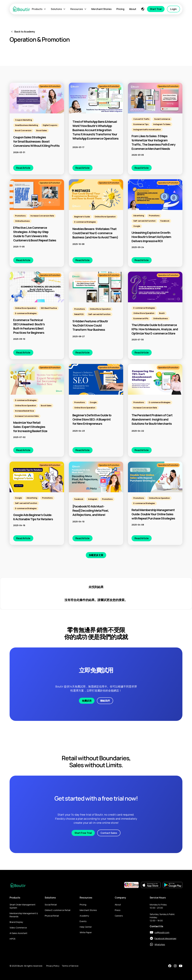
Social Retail (51, 905)
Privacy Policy (53, 966)
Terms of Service (70, 966)
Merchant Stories (101, 9)
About (133, 9)
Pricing (120, 9)
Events (83, 921)
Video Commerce (18, 928)
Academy (84, 916)
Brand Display (16, 922)
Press (118, 910)
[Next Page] (96, 555)
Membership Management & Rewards (24, 915)
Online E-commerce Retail (58, 910)
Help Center (86, 927)
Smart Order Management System (22, 906)
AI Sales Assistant (18, 933)
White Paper (86, 932)
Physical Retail (52, 916)
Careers (119, 916)
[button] (39, 9)
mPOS (12, 939)
